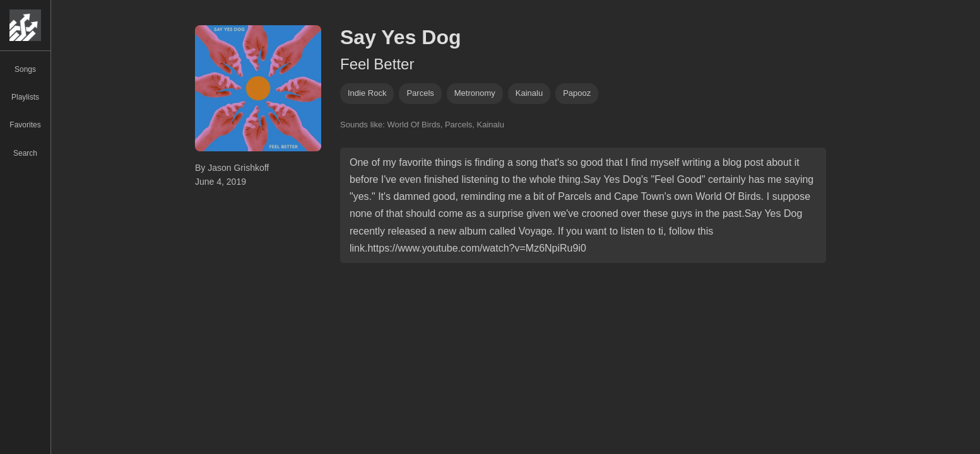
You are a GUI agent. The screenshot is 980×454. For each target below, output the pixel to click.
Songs (25, 69)
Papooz (577, 93)
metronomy (475, 93)
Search (25, 153)
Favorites (25, 125)
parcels (420, 93)
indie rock (367, 93)
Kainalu (529, 93)
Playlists (25, 97)
